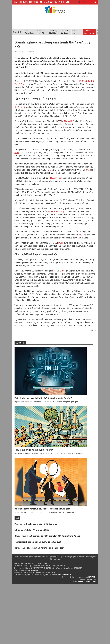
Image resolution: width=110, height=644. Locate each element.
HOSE (81, 81)
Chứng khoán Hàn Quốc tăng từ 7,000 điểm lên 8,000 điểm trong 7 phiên (47, 536)
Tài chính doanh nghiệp (89, 32)
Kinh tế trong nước (29, 32)
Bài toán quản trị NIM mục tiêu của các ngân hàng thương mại (43, 509)
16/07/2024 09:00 (28, 52)
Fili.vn (45, 563)
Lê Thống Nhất (68, 121)
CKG (87, 81)
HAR (17, 153)
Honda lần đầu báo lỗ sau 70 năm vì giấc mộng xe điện (39, 548)
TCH (64, 271)
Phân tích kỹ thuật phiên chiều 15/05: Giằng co (36, 524)
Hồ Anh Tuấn (56, 178)
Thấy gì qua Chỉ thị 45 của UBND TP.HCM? (34, 450)
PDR (60, 243)
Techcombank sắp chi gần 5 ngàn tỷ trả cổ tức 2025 (38, 542)
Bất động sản (76, 32)
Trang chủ (17, 32)
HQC (24, 235)
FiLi (57, 557)
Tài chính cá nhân (65, 32)
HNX (17, 107)
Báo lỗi (18, 52)
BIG (87, 170)
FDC (49, 170)
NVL (81, 235)
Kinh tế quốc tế (41, 32)
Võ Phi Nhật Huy (57, 211)
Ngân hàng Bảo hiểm (53, 32)
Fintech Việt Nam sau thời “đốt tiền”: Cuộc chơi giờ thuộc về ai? (43, 398)
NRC (23, 107)
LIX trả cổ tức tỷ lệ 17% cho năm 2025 (32, 530)
